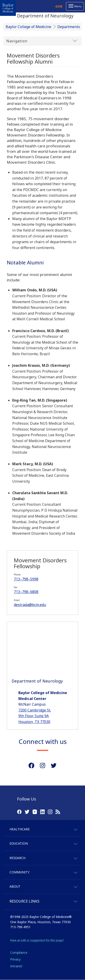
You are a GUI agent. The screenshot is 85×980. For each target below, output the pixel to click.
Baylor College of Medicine (28, 27)
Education (19, 843)
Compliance (19, 952)
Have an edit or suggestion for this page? (37, 940)
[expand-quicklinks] (75, 901)
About (15, 886)
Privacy (15, 959)
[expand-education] (75, 843)
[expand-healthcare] (75, 829)
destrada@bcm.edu (30, 605)
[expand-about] (75, 886)
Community (19, 872)
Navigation (42, 41)
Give (59, 6)
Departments (69, 27)
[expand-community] (75, 872)
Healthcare (20, 829)
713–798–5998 (26, 579)
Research (17, 858)
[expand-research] (75, 858)
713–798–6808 (26, 592)
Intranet (16, 966)
